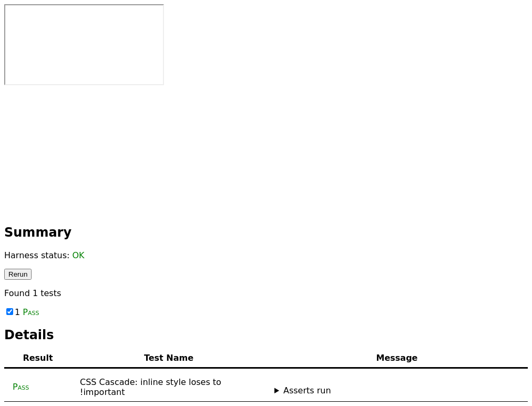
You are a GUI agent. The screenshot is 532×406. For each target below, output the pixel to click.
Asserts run (307, 390)
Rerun (18, 274)
